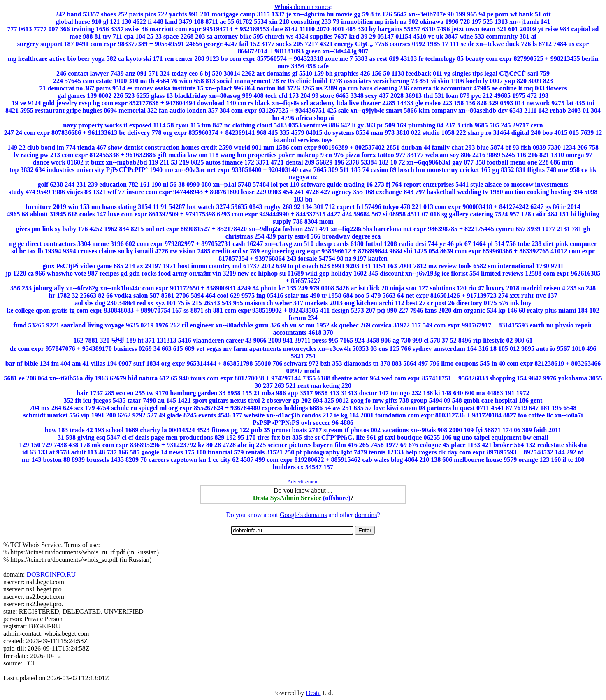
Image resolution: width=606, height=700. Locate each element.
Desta (313, 693)
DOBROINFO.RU (51, 574)
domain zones (302, 7)
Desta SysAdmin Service (287, 498)
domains (366, 515)
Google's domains (303, 515)
